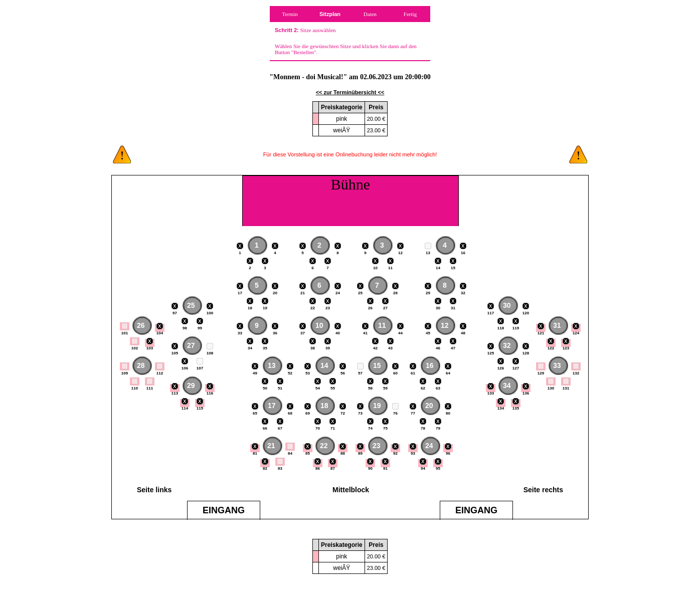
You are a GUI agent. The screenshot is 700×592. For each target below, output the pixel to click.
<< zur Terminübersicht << (350, 92)
